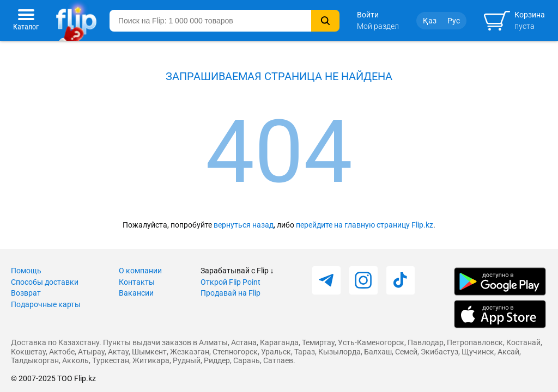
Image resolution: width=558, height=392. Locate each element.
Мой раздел (378, 26)
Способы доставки (45, 282)
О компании (140, 271)
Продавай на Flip (231, 293)
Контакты (137, 282)
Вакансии (136, 293)
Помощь (26, 271)
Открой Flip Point (231, 282)
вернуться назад (244, 225)
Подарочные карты (46, 304)
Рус (454, 21)
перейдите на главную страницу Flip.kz (365, 225)
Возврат (26, 293)
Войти (368, 15)
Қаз (430, 21)
